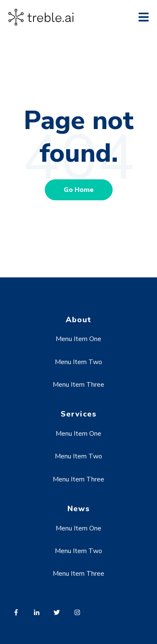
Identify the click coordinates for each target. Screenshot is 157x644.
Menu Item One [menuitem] (78, 339)
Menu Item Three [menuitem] (78, 385)
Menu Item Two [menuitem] (78, 362)
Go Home (79, 190)
